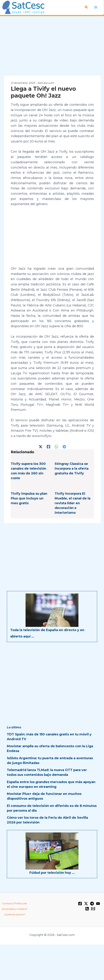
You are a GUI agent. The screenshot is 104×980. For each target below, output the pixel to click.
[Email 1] (93, 909)
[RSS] (87, 909)
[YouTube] (98, 904)
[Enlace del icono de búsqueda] (86, 7)
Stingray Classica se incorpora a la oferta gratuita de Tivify (72, 469)
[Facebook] (48, 446)
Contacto (7, 903)
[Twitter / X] (41, 446)
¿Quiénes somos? (14, 914)
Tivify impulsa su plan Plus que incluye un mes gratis (29, 498)
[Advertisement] (52, 46)
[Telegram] (64, 446)
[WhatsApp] (56, 446)
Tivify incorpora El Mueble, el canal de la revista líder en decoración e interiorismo (73, 503)
